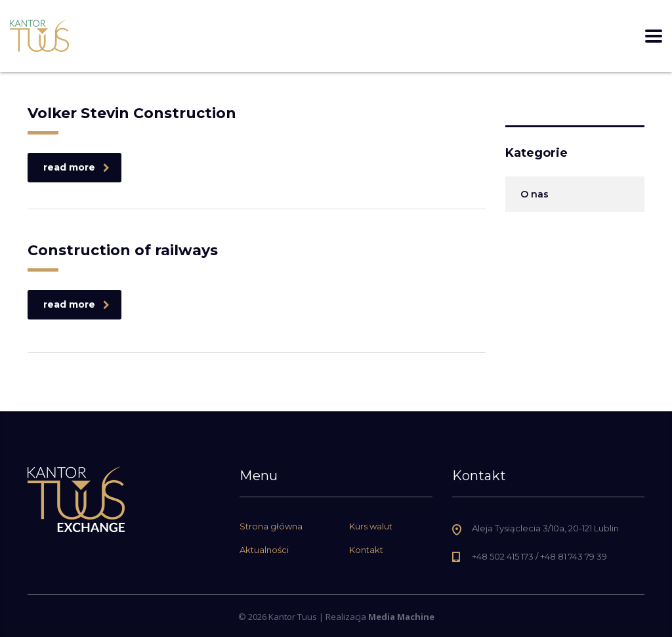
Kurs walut (371, 526)
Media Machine (401, 617)
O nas (535, 194)
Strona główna (271, 526)
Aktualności (264, 550)
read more (76, 167)
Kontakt (366, 550)
